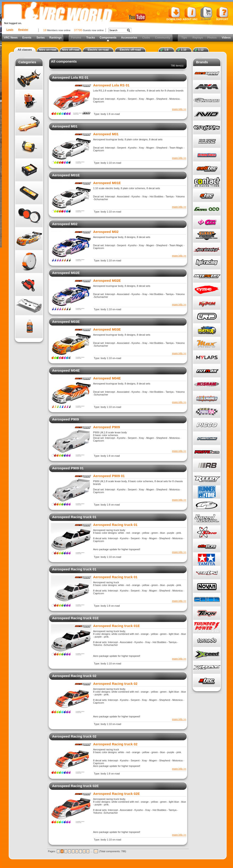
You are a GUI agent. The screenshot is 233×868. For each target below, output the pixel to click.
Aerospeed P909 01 (68, 468)
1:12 (201, 50)
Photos (212, 38)
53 (96, 851)
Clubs (146, 38)
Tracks (91, 38)
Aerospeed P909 (65, 419)
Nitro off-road (71, 50)
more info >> (179, 109)
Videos (226, 38)
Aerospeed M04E (66, 370)
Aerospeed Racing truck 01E (75, 618)
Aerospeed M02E (66, 273)
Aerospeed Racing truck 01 (74, 517)
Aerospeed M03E (66, 322)
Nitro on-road (48, 50)
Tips (184, 38)
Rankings (55, 38)
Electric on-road (98, 50)
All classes (25, 50)
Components (108, 38)
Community (163, 38)
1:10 (183, 50)
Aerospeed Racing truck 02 (74, 676)
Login (10, 30)
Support (222, 14)
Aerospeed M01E (66, 175)
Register (23, 30)
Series (41, 38)
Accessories (129, 38)
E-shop (206, 14)
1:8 (166, 50)
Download (174, 14)
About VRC (190, 14)
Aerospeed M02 (65, 224)
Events (27, 38)
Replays (198, 38)
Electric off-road (130, 50)
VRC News (11, 38)
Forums (76, 38)
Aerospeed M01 (65, 126)
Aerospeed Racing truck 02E (75, 786)
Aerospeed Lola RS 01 (70, 77)
